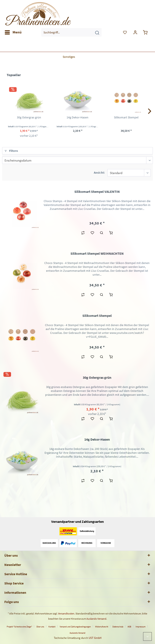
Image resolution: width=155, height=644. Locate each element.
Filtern (11, 151)
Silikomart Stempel (126, 117)
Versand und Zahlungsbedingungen (75, 627)
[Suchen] (97, 32)
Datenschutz (118, 627)
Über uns (40, 627)
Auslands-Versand (96, 619)
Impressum (141, 627)
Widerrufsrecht (102, 627)
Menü (13, 32)
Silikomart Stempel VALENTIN (97, 192)
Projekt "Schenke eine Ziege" (19, 627)
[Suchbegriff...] (71, 32)
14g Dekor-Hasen (77, 117)
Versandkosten (66, 613)
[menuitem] (13, 32)
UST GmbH (95, 638)
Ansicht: (99, 173)
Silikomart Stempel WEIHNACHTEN (97, 253)
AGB (129, 627)
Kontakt (52, 627)
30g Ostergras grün (29, 117)
